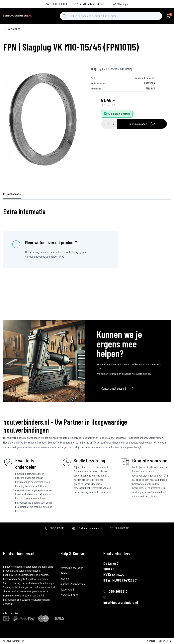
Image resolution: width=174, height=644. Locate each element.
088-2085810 (57, 528)
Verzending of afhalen (72, 568)
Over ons (65, 579)
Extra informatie (12, 194)
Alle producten (11, 613)
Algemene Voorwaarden (73, 584)
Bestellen (65, 562)
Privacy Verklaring (69, 595)
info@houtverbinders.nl (92, 4)
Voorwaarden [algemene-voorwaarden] (165, 641)
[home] (18, 16)
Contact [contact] (151, 641)
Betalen (64, 573)
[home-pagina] (5, 29)
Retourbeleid (67, 590)
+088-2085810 (59, 4)
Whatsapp (123, 4)
